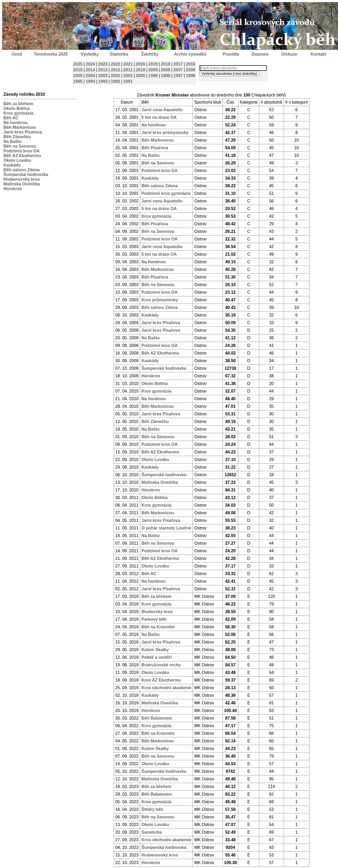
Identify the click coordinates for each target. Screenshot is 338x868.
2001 (128, 76)
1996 (191, 76)
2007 (178, 70)
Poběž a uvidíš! (157, 657)
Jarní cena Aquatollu (162, 110)
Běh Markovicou (20, 127)
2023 (103, 64)
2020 (141, 64)
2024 (91, 64)
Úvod (17, 54)
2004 (91, 76)
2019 (153, 64)
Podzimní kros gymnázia (166, 193)
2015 (78, 70)
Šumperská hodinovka (26, 175)
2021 (128, 64)
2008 (166, 70)
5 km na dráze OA (159, 117)
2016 (191, 64)
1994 (91, 81)
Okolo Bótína (17, 108)
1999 (153, 76)
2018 (166, 64)
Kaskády (12, 165)
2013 (103, 70)
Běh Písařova (155, 148)
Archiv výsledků (190, 54)
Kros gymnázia (18, 113)
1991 (128, 81)
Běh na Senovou (20, 146)
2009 (153, 70)
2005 (78, 76)
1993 (103, 81)
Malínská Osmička (160, 703)
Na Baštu (12, 141)
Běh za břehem (18, 104)
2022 (115, 64)
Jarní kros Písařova (23, 132)
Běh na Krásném (158, 627)
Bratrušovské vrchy (161, 665)
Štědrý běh (152, 809)
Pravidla (231, 54)
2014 (91, 70)
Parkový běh (154, 619)
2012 (115, 70)
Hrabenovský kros (22, 179)
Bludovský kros (157, 612)
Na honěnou (15, 123)
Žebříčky (150, 54)
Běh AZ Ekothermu (22, 156)
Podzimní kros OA (22, 151)
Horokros (13, 189)
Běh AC (11, 118)
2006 (191, 70)
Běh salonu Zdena (22, 170)
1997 (178, 76)
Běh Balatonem (157, 718)
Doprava (260, 54)
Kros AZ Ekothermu (161, 680)
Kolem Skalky (155, 650)
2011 (128, 70)
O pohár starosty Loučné (166, 528)
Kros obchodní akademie (166, 688)
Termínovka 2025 (51, 54)
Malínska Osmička (22, 184)
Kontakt (319, 54)
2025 (78, 64)
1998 (166, 76)
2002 (115, 76)
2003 (103, 76)
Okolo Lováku (17, 160)
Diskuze (289, 54)
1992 (115, 81)
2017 (178, 64)
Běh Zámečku (17, 137)
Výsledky (90, 54)
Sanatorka (152, 832)
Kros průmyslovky (160, 300)
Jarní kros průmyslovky (165, 133)
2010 (141, 70)
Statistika (119, 54)
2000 (141, 76)
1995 (78, 81)
